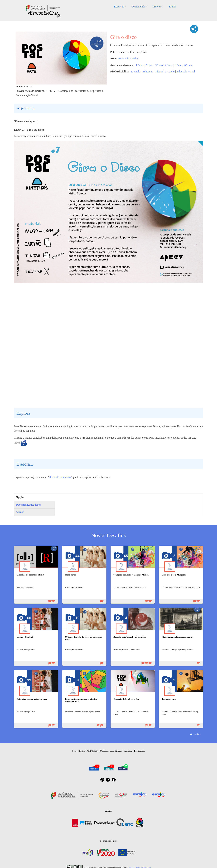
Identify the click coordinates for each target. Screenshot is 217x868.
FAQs (96, 751)
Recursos (119, 7)
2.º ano (149, 65)
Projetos (157, 7)
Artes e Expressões (129, 58)
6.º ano (188, 65)
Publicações (139, 751)
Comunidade (138, 7)
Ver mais (194, 734)
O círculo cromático (60, 477)
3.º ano (159, 65)
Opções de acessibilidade (111, 751)
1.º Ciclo (136, 72)
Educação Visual (186, 72)
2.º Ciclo (170, 72)
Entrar (172, 7)
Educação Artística (153, 72)
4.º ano (169, 65)
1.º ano (140, 65)
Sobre (75, 751)
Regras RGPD (85, 751)
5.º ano (178, 65)
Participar (128, 751)
